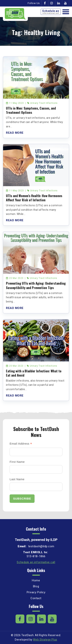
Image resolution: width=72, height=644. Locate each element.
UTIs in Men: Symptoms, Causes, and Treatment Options (31, 110)
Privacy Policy (36, 592)
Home (36, 580)
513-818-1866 (36, 556)
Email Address (21, 444)
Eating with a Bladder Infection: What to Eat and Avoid (34, 373)
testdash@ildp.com (41, 546)
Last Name (17, 479)
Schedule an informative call (36, 562)
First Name (17, 462)
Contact (36, 598)
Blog (36, 586)
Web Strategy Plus (45, 640)
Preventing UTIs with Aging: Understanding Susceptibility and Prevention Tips (36, 285)
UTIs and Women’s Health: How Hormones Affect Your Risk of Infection (34, 198)
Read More (15, 133)
